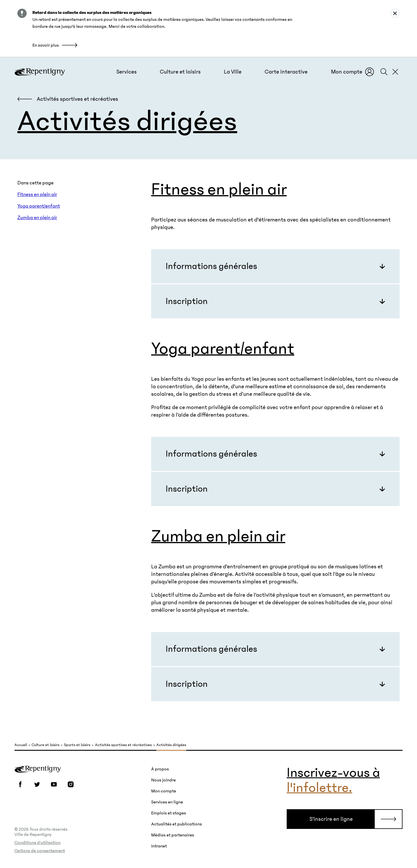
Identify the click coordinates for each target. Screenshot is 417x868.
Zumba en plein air (37, 218)
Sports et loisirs (77, 745)
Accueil (21, 745)
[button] (127, 72)
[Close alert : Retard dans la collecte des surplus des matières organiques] (395, 13)
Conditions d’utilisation (38, 843)
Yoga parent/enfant (39, 206)
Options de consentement (40, 851)
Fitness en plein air (37, 195)
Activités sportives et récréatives (123, 745)
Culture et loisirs (45, 745)
